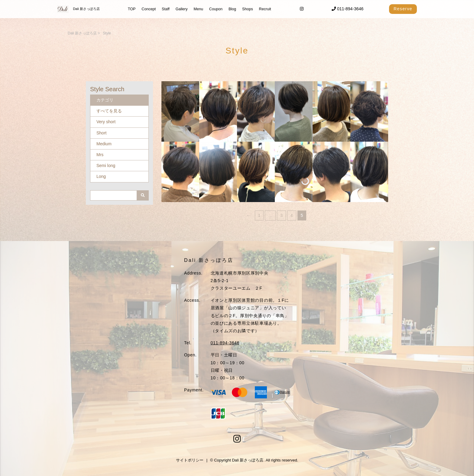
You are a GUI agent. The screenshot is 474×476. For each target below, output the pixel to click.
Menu (198, 9)
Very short (106, 122)
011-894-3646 (347, 9)
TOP (132, 9)
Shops (248, 9)
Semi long (106, 166)
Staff (166, 9)
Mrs (100, 155)
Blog (232, 9)
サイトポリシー (190, 460)
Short (101, 133)
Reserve (403, 9)
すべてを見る (109, 111)
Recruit (265, 9)
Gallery (182, 9)
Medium (104, 144)
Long (101, 176)
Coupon (216, 9)
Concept (149, 9)
